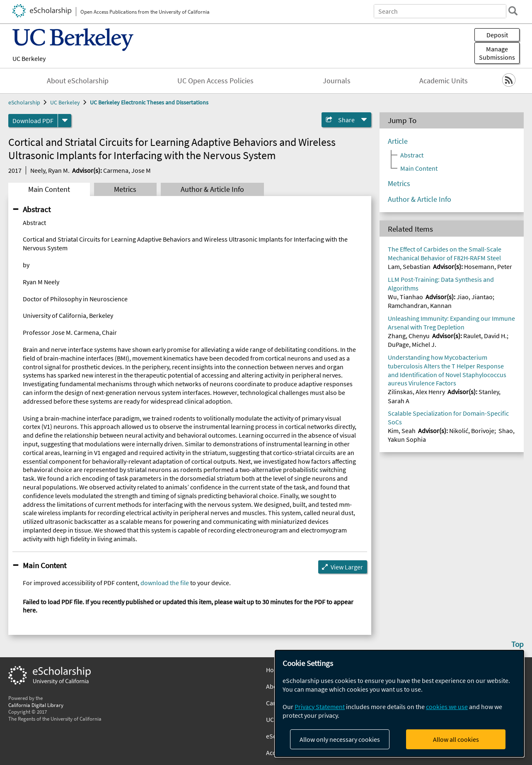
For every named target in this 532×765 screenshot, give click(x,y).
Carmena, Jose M (127, 170)
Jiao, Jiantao (475, 297)
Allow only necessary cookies (340, 739)
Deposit (497, 35)
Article (398, 141)
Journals (337, 81)
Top (517, 644)
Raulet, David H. (485, 336)
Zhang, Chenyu (409, 336)
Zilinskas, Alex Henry (416, 392)
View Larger (347, 567)
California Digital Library (36, 705)
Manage (497, 53)
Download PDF (33, 121)
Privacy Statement (320, 707)
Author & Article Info (212, 189)
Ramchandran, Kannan (420, 305)
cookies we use (447, 707)
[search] (513, 11)
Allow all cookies (456, 739)
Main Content (49, 189)
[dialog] (399, 703)
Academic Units (444, 81)
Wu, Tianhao (405, 297)
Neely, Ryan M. (50, 170)
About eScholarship (78, 81)
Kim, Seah (402, 431)
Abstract (37, 209)
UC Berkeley (29, 58)
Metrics (125, 189)
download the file (165, 583)
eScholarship (24, 102)
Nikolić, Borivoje (472, 431)
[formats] (65, 121)
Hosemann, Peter (488, 266)
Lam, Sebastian (409, 266)
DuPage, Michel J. (412, 344)
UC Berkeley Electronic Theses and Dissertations (149, 102)
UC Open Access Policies (215, 81)
